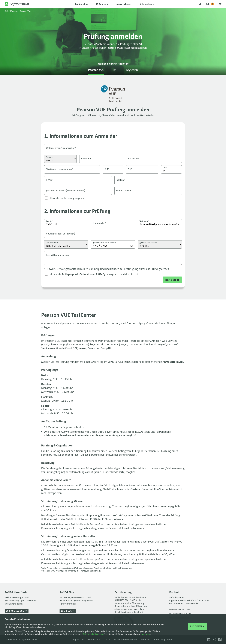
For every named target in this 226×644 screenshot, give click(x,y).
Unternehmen (147, 4)
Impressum (78, 640)
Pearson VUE (96, 70)
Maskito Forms (124, 4)
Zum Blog (68, 611)
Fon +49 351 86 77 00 (179, 609)
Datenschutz (95, 640)
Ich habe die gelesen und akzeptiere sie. (95, 274)
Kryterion (132, 70)
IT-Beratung (102, 4)
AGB (108, 640)
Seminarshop (81, 4)
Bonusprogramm (163, 640)
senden (172, 280)
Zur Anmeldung (17, 611)
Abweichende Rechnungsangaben (67, 198)
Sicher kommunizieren (125, 640)
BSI (115, 70)
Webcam (146, 640)
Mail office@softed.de (180, 614)
